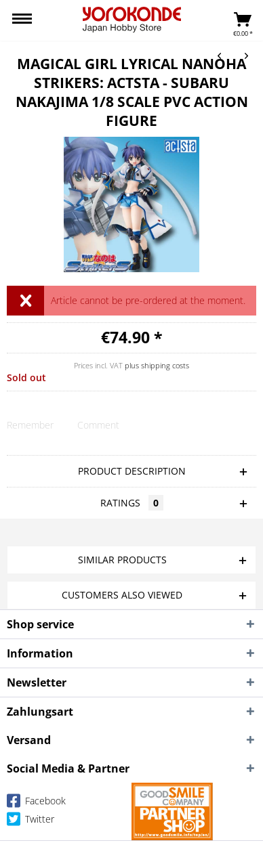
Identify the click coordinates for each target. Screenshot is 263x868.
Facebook (36, 803)
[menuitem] (22, 20)
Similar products (122, 560)
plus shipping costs (157, 365)
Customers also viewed (122, 595)
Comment (98, 425)
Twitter (31, 822)
